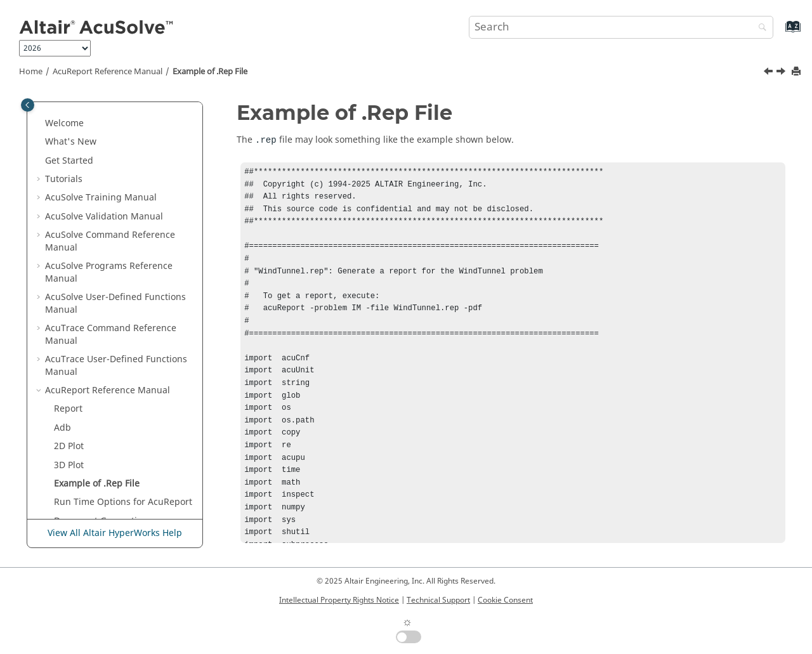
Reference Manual (108, 72)
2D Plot (69, 226)
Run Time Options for (123, 281)
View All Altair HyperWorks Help (115, 533)
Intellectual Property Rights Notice (339, 600)
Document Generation (101, 300)
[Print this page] (797, 72)
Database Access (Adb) (123, 356)
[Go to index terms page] (779, 33)
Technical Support (438, 600)
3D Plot (69, 245)
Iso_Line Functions (93, 512)
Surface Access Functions (108, 394)
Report (68, 188)
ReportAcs (75, 338)
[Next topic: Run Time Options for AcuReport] (782, 73)
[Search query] (621, 27)
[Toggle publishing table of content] (28, 105)
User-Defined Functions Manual (116, 145)
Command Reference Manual (111, 114)
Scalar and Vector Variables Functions (112, 456)
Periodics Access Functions (111, 412)
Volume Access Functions (107, 375)
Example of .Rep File (210, 72)
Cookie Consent (505, 600)
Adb (62, 207)
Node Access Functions (103, 431)
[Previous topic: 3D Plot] (769, 73)
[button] (40, 108)
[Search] (759, 28)
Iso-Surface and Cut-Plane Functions (109, 487)
